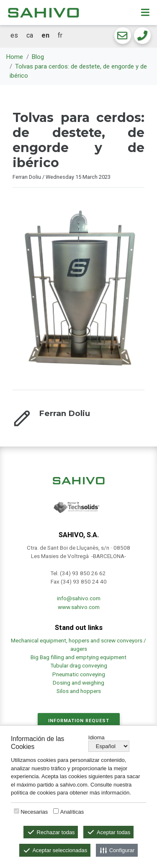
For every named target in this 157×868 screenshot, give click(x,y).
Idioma (97, 737)
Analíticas (72, 812)
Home (15, 57)
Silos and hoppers (79, 691)
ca (30, 35)
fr (60, 35)
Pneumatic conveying (79, 674)
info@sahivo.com (79, 598)
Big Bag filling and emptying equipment (78, 657)
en (45, 35)
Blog (38, 57)
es (14, 35)
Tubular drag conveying (79, 665)
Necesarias (34, 812)
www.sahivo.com (79, 607)
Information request (79, 721)
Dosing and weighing (78, 683)
